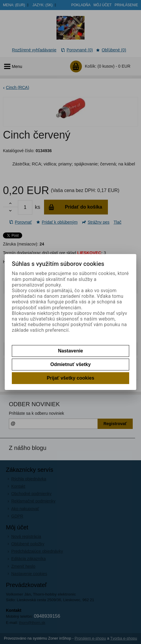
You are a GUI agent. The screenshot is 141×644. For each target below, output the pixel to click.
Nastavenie (70, 351)
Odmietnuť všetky (70, 364)
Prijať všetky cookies (70, 378)
